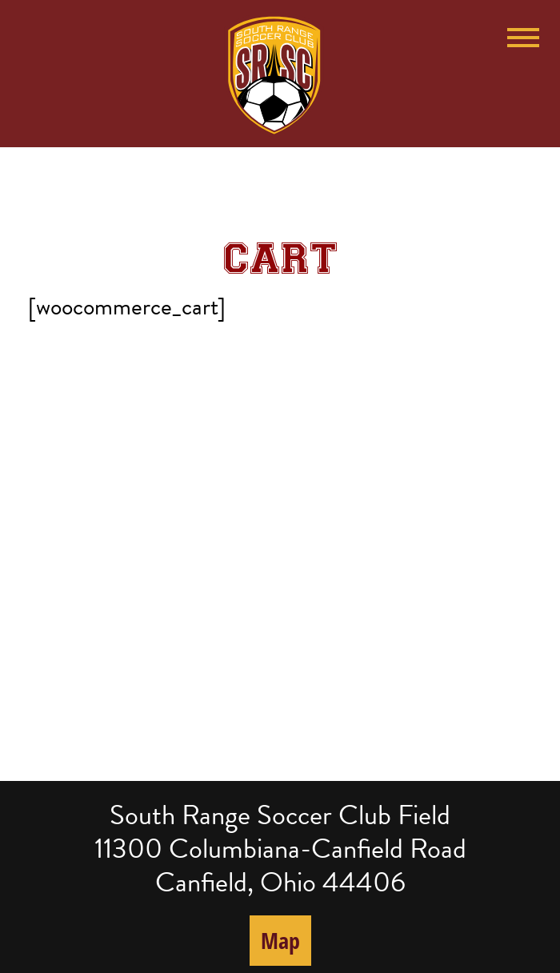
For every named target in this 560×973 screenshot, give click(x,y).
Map (280, 940)
